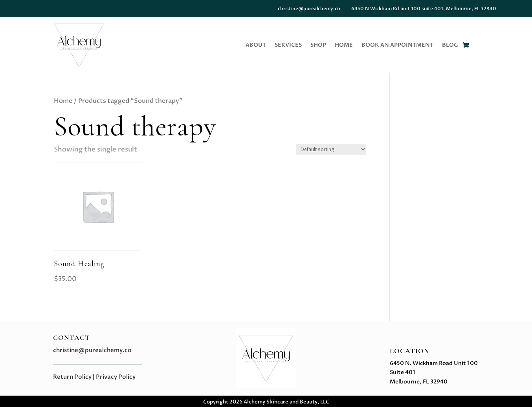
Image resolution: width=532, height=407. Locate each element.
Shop (318, 46)
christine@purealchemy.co (92, 350)
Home (344, 46)
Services (288, 46)
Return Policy (72, 377)
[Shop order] (331, 149)
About (256, 46)
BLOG (450, 46)
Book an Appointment (397, 46)
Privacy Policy (116, 377)
